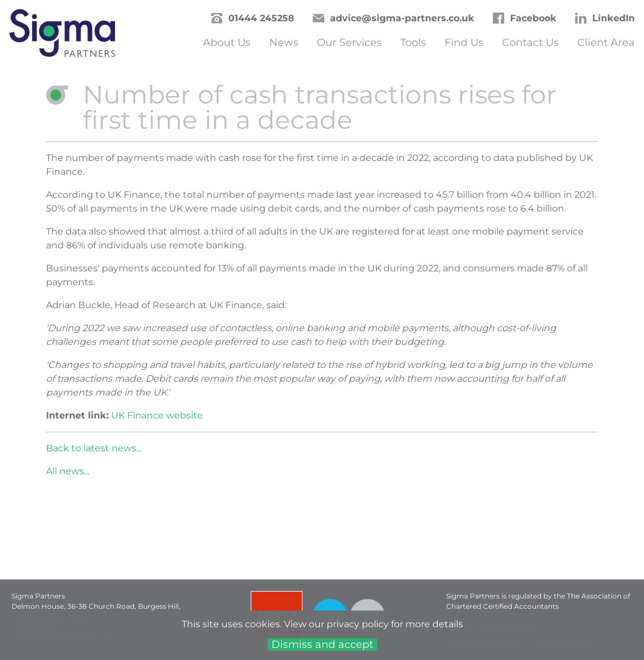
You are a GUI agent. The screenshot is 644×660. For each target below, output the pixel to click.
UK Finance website (157, 415)
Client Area (606, 43)
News (284, 43)
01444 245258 (261, 18)
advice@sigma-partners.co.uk (402, 18)
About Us (227, 43)
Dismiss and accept (322, 644)
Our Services (349, 43)
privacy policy (358, 624)
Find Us (464, 43)
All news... (68, 471)
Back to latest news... (94, 448)
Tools (413, 43)
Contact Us (530, 43)
